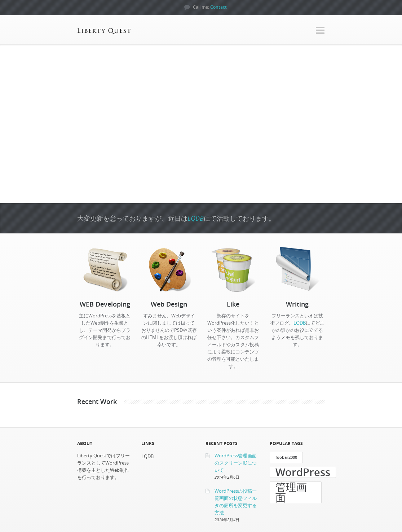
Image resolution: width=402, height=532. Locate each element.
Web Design (169, 304)
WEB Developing (105, 304)
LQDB (196, 218)
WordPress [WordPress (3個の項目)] (303, 472)
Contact (218, 7)
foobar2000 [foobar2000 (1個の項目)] (286, 457)
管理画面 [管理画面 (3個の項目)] (291, 492)
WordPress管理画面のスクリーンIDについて (236, 463)
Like (233, 304)
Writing (297, 304)
